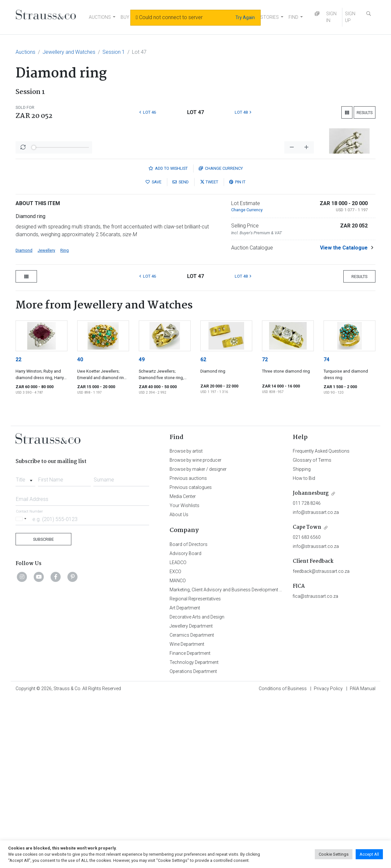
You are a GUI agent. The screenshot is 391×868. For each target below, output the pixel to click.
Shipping (302, 639)
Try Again (245, 17)
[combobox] (25, 648)
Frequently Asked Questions (321, 621)
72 (265, 529)
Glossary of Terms (312, 630)
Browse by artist (186, 621)
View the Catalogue (344, 417)
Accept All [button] (369, 854)
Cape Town (307, 697)
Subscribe (43, 709)
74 (326, 529)
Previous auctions (188, 648)
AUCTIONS (100, 17)
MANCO (178, 750)
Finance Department (190, 823)
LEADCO (178, 732)
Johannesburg (311, 663)
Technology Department (194, 832)
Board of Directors (189, 714)
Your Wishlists (184, 675)
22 (18, 529)
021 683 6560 (307, 707)
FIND (293, 17)
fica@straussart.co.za (315, 766)
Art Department (185, 778)
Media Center (183, 666)
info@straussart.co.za (316, 682)
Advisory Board (185, 723)
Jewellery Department (191, 796)
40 (80, 529)
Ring (65, 420)
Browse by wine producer (195, 630)
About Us (179, 684)
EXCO (175, 741)
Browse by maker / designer (198, 639)
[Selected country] (22, 689)
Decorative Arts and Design (197, 787)
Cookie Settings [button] (334, 854)
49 (142, 529)
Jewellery (46, 420)
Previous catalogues (191, 657)
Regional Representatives (195, 769)
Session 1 (114, 52)
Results (365, 113)
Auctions (25, 52)
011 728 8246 (307, 673)
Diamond (24, 420)
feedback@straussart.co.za (321, 741)
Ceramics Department (192, 805)
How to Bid (304, 648)
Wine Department (187, 814)
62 (203, 529)
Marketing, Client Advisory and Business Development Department (236, 759)
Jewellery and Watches (69, 52)
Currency (221, 338)
